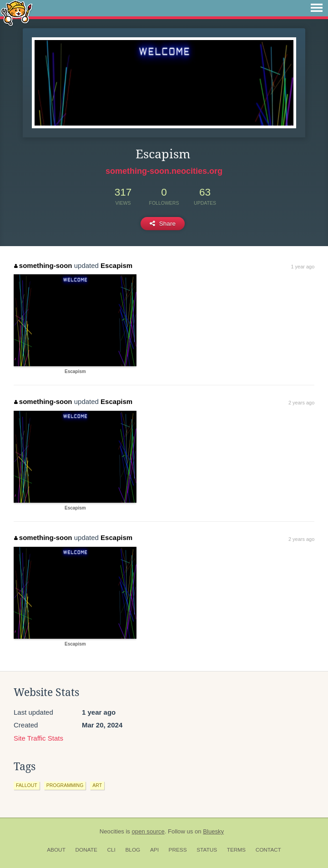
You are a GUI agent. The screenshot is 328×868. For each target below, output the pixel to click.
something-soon (43, 265)
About (56, 850)
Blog (133, 850)
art (97, 785)
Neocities (112, 831)
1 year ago (303, 267)
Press (178, 850)
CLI (111, 850)
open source (148, 831)
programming (65, 785)
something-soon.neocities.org (164, 171)
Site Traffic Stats (38, 738)
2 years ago (301, 403)
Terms (236, 850)
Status (207, 850)
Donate (86, 850)
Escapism (116, 265)
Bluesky (213, 831)
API (154, 850)
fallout (27, 785)
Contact (268, 850)
